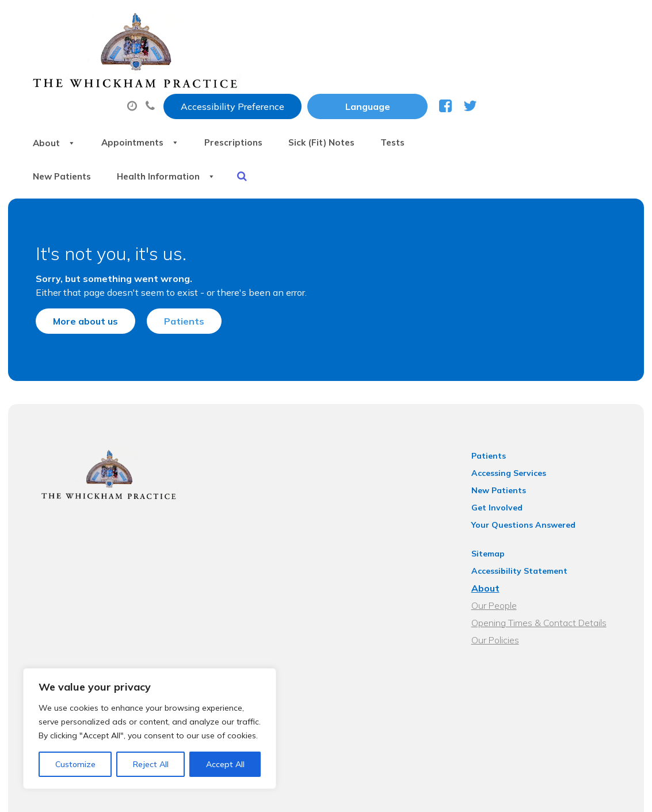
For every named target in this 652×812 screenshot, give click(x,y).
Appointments (301, 57)
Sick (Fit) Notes (502, 57)
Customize (75, 764)
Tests (583, 57)
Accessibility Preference (383, 21)
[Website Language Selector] (518, 21)
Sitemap (494, 494)
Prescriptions (404, 57)
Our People (500, 546)
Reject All (151, 764)
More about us (74, 253)
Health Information (330, 97)
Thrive (616, 794)
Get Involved (503, 448)
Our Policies (501, 580)
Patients (173, 253)
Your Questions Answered (529, 465)
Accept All (225, 764)
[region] (150, 729)
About (206, 57)
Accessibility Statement (525, 511)
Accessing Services (514, 413)
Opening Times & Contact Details (545, 563)
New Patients (215, 97)
